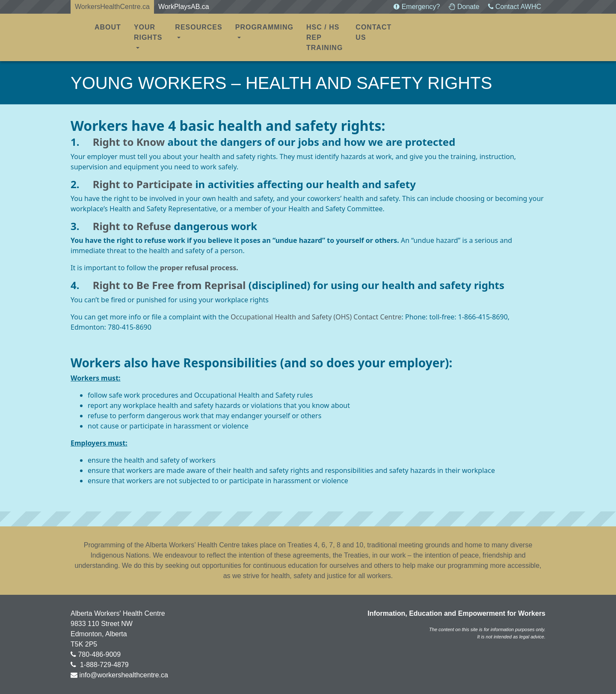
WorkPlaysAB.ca (184, 7)
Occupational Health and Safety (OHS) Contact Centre (316, 317)
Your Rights (148, 32)
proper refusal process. (199, 268)
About (108, 27)
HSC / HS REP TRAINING (324, 37)
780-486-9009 (99, 654)
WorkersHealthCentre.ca (112, 7)
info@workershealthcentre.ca (123, 675)
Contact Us (373, 32)
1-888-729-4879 (103, 665)
